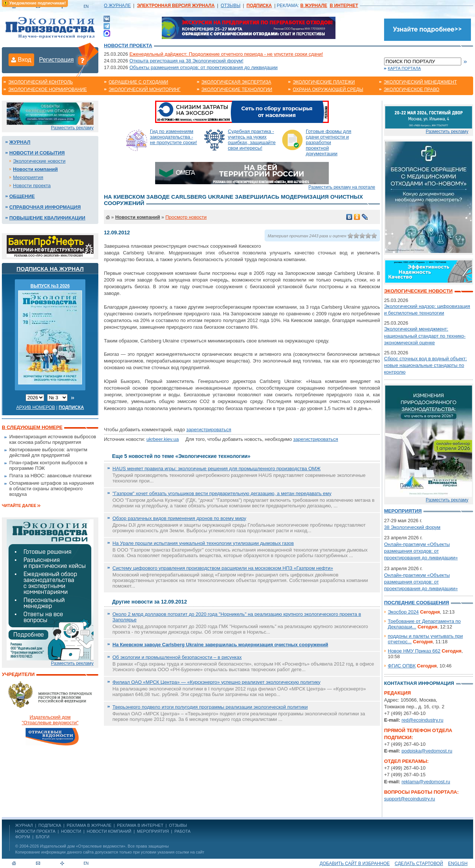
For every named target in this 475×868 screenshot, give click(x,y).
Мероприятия (28, 177)
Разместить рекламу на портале (342, 187)
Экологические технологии (237, 90)
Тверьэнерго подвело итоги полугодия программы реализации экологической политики (210, 707)
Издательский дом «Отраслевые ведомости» (83, 846)
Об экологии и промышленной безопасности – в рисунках (177, 657)
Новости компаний (35, 169)
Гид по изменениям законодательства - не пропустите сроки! (173, 137)
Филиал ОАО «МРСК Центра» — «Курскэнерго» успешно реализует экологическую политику (217, 682)
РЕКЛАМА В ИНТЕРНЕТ (140, 825)
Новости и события (37, 153)
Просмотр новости (186, 217)
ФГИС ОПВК (402, 666)
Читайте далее (19, 505)
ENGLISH (458, 864)
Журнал (20, 142)
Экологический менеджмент (420, 82)
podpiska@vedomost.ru (427, 751)
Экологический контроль (40, 82)
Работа (182, 831)
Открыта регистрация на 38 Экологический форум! (186, 61)
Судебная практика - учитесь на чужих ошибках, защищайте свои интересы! (252, 140)
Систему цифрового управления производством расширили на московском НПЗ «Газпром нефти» (223, 568)
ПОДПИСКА (50, 825)
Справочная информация (45, 207)
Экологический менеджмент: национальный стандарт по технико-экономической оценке (425, 336)
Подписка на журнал (50, 269)
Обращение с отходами (138, 82)
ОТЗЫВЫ (231, 6)
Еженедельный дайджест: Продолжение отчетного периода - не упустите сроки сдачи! (226, 54)
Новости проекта (128, 45)
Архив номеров (36, 407)
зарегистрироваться (209, 430)
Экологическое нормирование (47, 90)
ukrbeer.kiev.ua (162, 439)
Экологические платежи (324, 82)
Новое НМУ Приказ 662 (414, 651)
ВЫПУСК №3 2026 (50, 286)
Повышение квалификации (47, 218)
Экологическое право (412, 90)
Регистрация (56, 60)
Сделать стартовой (419, 864)
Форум (23, 837)
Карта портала (404, 68)
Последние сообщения (417, 603)
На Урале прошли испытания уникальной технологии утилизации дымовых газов (203, 543)
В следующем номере (32, 427)
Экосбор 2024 (403, 612)
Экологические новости (39, 161)
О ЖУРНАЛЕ (117, 6)
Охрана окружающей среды (328, 90)
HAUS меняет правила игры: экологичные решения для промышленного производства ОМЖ (217, 469)
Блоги (42, 837)
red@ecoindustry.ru (422, 720)
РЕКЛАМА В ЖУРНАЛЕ (89, 825)
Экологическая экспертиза (236, 82)
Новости (71, 831)
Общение (22, 196)
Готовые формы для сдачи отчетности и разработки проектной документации (329, 142)
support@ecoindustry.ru (410, 799)
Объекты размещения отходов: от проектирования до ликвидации (204, 67)
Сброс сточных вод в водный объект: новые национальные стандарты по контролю (425, 365)
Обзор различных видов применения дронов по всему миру (179, 518)
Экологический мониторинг (145, 90)
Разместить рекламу (72, 128)
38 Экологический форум (412, 527)
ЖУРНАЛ (24, 825)
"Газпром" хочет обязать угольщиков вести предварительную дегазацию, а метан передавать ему (222, 493)
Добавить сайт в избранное (355, 864)
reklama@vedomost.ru (426, 782)
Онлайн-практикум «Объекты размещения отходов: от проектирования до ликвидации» (421, 551)
